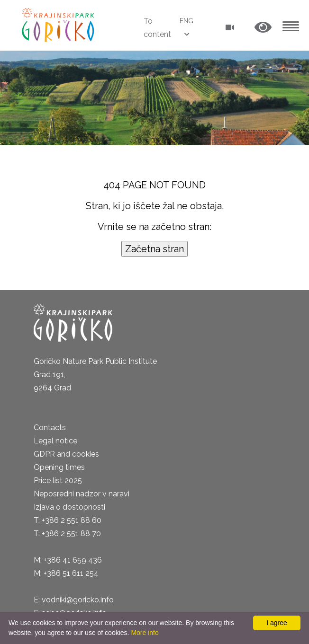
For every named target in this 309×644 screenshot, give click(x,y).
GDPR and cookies (66, 454)
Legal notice (55, 441)
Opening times (59, 467)
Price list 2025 (58, 481)
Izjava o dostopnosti (69, 507)
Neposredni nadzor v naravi (82, 494)
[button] (263, 28)
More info (145, 633)
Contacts (50, 428)
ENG (186, 21)
